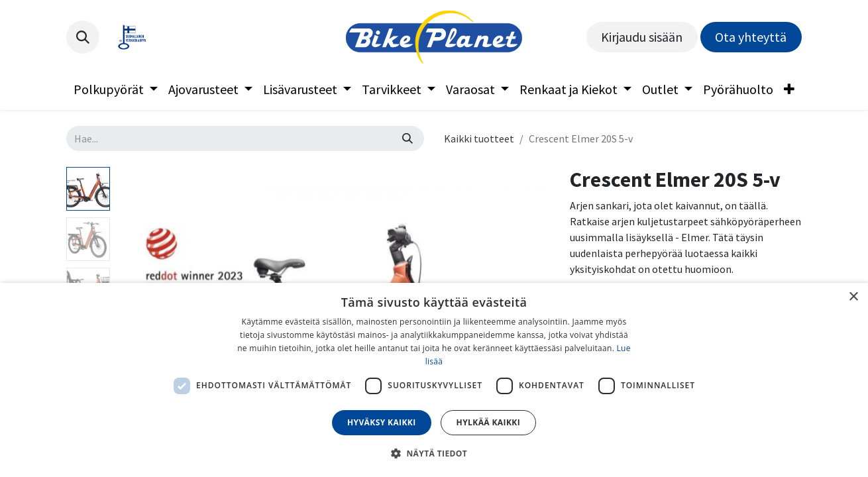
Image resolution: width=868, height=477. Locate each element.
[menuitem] (116, 89)
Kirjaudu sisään (642, 37)
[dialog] (434, 380)
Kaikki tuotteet (479, 138)
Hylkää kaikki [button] (488, 422)
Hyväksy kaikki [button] (382, 422)
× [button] (853, 297)
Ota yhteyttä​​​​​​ (751, 37)
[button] (83, 37)
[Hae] (407, 138)
